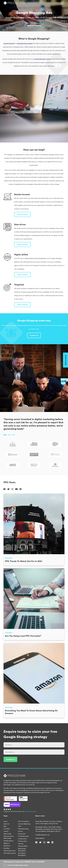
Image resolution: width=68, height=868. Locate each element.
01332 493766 (40, 838)
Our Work (7, 829)
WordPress (7, 846)
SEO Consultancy (24, 821)
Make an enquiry (34, 25)
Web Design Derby (10, 851)
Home (22, 8)
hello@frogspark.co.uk (42, 835)
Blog (5, 826)
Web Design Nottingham (22, 850)
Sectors (20, 831)
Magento (6, 843)
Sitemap (21, 844)
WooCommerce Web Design (9, 837)
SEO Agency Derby (10, 853)
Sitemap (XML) (23, 846)
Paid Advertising (31, 8)
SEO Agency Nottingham (22, 854)
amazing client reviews (30, 811)
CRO (20, 826)
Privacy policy (22, 841)
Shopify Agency (8, 841)
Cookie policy (22, 839)
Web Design (7, 834)
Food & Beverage (23, 836)
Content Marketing (24, 824)
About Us (6, 824)
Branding (6, 848)
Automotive (22, 834)
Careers (6, 831)
